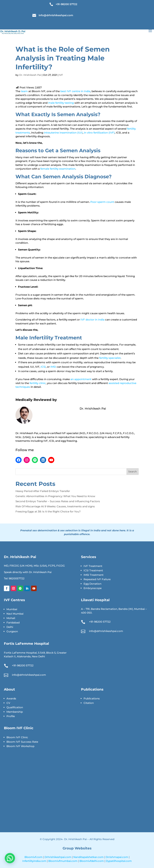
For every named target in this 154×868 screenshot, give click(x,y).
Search (133, 472)
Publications (92, 698)
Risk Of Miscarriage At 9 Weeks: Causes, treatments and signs (55, 506)
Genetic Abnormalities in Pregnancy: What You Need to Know (55, 496)
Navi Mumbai (15, 614)
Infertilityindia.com (35, 861)
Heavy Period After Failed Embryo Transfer (43, 491)
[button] (10, 858)
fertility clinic (38, 383)
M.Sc (18, 437)
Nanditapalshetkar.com (89, 857)
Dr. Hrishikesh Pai (30, 75)
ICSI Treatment (93, 570)
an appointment (81, 379)
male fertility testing (61, 103)
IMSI (54, 367)
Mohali (11, 618)
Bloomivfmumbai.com (63, 861)
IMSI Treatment (94, 575)
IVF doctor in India (92, 320)
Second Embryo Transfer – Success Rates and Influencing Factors (58, 501)
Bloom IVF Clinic (17, 737)
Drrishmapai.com (117, 857)
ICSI (43, 367)
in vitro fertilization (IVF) (99, 133)
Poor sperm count (102, 202)
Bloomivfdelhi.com (92, 861)
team (25, 91)
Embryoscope (93, 588)
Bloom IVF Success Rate (22, 742)
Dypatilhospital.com (119, 861)
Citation (89, 703)
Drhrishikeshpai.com (58, 857)
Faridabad (13, 623)
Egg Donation (92, 584)
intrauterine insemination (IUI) (63, 133)
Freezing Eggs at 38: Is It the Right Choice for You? (48, 511)
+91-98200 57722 (66, 4)
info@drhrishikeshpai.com (56, 15)
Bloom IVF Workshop (20, 746)
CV (8, 703)
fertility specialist (110, 358)
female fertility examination (58, 169)
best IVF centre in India (75, 91)
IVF (61, 75)
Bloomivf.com (34, 857)
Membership (15, 712)
